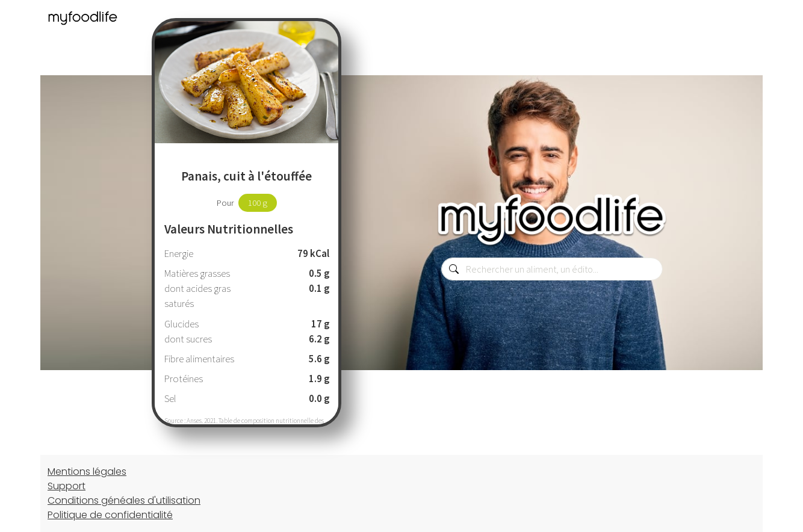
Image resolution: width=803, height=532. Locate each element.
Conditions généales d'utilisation (124, 500)
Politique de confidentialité (110, 515)
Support (67, 486)
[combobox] (552, 269)
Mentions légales (87, 472)
